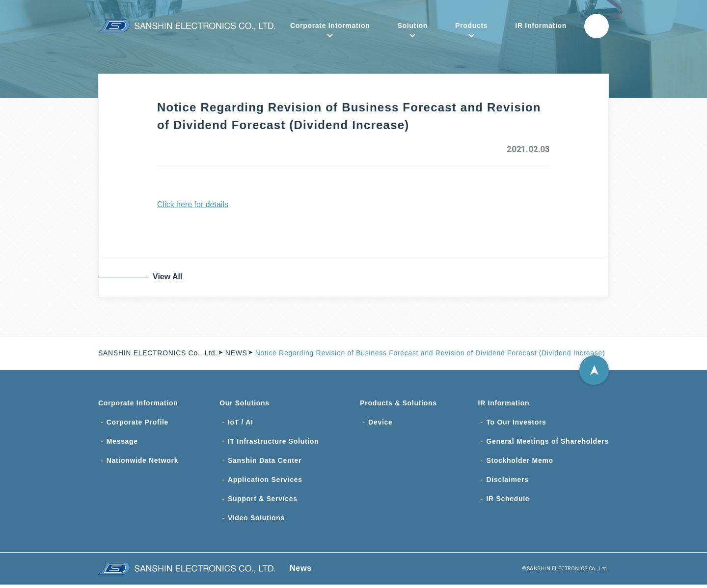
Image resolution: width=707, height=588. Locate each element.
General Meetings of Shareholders (547, 443)
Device (380, 423)
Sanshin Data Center (265, 462)
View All (169, 277)
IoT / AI (241, 423)
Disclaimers (507, 482)
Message (122, 443)
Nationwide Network (142, 462)
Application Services (265, 482)
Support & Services (263, 502)
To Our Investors (516, 423)
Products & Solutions (398, 403)
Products (471, 26)
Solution (412, 26)
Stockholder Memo (519, 462)
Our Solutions (245, 403)
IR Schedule (508, 502)
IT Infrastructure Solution (273, 443)
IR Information (541, 26)
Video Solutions (256, 521)
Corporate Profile (137, 423)
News (301, 572)
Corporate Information (330, 26)
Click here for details (193, 204)
